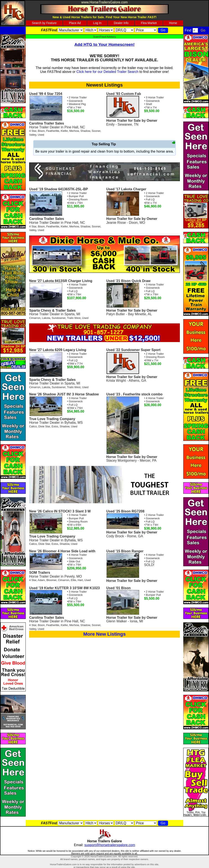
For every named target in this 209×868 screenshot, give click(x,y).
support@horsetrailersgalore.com (110, 845)
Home (173, 23)
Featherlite (53, 131)
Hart (80, 580)
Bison (41, 131)
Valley (33, 135)
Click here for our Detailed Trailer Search (108, 72)
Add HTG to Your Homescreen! (104, 44)
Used (41, 135)
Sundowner (59, 318)
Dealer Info (121, 23)
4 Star (33, 131)
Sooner (96, 131)
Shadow (85, 131)
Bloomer (51, 580)
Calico (33, 426)
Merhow (74, 131)
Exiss (55, 426)
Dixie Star (44, 426)
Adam (41, 580)
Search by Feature (44, 23)
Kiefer (64, 131)
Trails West (74, 318)
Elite (73, 580)
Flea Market (149, 23)
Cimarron (35, 318)
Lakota (46, 318)
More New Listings (105, 634)
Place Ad (75, 23)
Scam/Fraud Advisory (104, 37)
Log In (97, 23)
